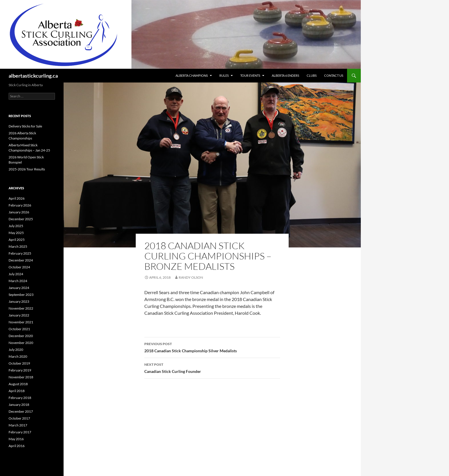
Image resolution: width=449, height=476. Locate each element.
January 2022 (19, 315)
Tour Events (250, 75)
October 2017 (19, 418)
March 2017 (18, 425)
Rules (224, 75)
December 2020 (21, 336)
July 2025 (16, 226)
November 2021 (21, 322)
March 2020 (18, 356)
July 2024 (16, 274)
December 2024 (21, 260)
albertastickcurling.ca (33, 76)
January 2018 (19, 405)
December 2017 (21, 411)
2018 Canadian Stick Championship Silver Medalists (212, 347)
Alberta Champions (192, 75)
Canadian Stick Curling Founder (212, 367)
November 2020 (21, 343)
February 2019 (20, 370)
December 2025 (21, 219)
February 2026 (20, 205)
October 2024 (19, 267)
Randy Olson (191, 277)
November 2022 (21, 308)
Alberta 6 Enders (285, 75)
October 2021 (19, 329)
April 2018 (17, 391)
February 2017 (20, 432)
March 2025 (18, 246)
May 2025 (16, 233)
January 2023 (19, 301)
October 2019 (19, 363)
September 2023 (21, 295)
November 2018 (21, 377)
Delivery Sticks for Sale (25, 126)
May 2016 (16, 439)
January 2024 (19, 288)
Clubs (312, 75)
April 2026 (17, 198)
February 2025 (20, 253)
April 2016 (17, 446)
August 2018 (18, 384)
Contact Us (334, 75)
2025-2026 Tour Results (27, 169)
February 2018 (20, 398)
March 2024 (18, 281)
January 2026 (19, 212)
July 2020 (16, 350)
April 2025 (17, 240)
